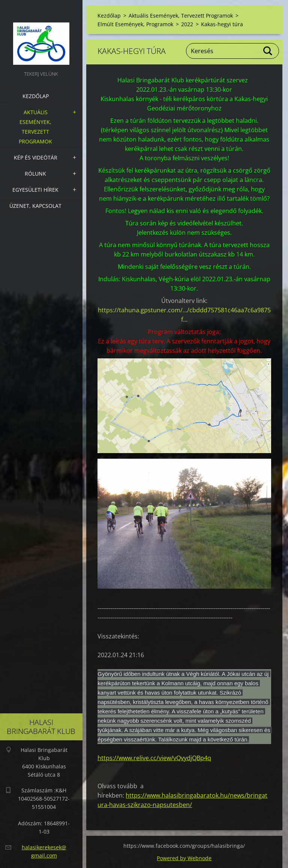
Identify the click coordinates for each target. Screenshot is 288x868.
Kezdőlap (36, 96)
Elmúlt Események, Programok (135, 24)
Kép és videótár (36, 157)
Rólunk (35, 174)
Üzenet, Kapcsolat (35, 206)
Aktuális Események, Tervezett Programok (35, 127)
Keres (268, 51)
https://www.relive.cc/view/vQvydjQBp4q (154, 758)
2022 (187, 24)
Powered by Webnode (184, 858)
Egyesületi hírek (35, 190)
